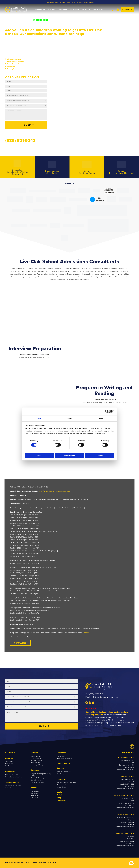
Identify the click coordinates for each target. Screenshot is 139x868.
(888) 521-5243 (96, 694)
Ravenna (86, 633)
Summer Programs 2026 (56, 2)
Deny (39, 455)
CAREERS (80, 2)
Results (34, 788)
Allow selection (69, 455)
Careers (60, 768)
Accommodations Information (66, 783)
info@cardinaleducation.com (105, 697)
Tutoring (35, 753)
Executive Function (37, 780)
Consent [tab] (38, 418)
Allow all (100, 455)
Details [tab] (69, 418)
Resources (61, 753)
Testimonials (35, 795)
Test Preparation (12, 782)
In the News (90, 2)
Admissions (10, 771)
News (59, 795)
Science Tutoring (36, 761)
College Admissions (12, 775)
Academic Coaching (37, 778)
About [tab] (101, 418)
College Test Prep (11, 788)
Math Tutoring (36, 763)
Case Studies (35, 798)
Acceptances (35, 791)
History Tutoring (36, 758)
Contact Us (62, 801)
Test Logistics (61, 787)
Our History (61, 774)
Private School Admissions (14, 777)
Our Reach (34, 793)
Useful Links (61, 756)
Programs (35, 770)
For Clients (62, 779)
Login (59, 792)
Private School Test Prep (13, 786)
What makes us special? (65, 772)
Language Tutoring (37, 765)
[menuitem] (40, 10)
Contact (127, 10)
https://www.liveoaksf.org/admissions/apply (54, 491)
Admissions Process (63, 785)
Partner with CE (64, 764)
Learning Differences (38, 782)
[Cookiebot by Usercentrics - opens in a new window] (105, 411)
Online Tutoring (36, 756)
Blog (59, 798)
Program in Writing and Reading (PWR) (41, 775)
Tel (113, 10)
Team (118, 10)
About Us (9, 758)
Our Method (9, 764)
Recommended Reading (65, 758)
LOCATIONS (71, 2)
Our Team (8, 766)
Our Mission (9, 762)
